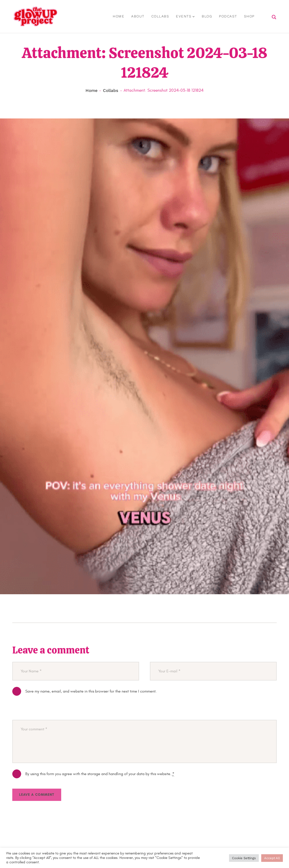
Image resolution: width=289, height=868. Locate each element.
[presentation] (50, 711)
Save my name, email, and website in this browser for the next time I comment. (91, 692)
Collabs (111, 91)
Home (92, 91)
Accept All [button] (272, 858)
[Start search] (274, 18)
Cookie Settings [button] (244, 858)
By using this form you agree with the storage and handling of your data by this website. (100, 774)
